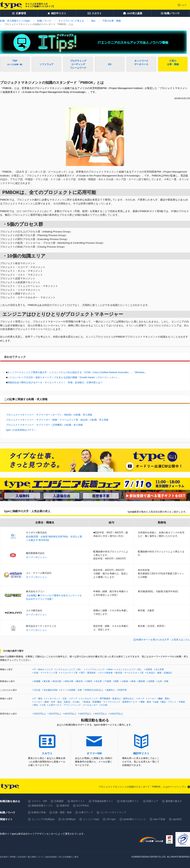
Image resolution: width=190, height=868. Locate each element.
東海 (133, 681)
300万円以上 (40, 714)
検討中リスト (141, 753)
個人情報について (35, 857)
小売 (43, 705)
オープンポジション (36, 557)
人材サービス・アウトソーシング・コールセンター (73, 705)
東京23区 (57, 681)
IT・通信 (38, 699)
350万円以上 (55, 714)
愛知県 (142, 681)
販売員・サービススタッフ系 (130, 673)
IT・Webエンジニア (43, 669)
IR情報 (13, 857)
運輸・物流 (146, 702)
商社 (36, 705)
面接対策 (65, 806)
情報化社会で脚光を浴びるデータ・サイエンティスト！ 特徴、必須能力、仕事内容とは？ (55, 382)
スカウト (47, 753)
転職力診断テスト (130, 801)
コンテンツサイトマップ (113, 812)
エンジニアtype (91, 819)
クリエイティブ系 (69, 673)
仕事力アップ (86, 812)
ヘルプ (184, 5)
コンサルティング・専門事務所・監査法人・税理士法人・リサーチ (112, 699)
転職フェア (152, 801)
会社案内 (4, 857)
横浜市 (80, 681)
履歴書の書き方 (174, 801)
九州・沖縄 (163, 681)
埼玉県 (99, 681)
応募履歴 (59, 801)
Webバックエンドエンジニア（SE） (125, 669)
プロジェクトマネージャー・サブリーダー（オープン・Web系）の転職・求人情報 (49, 415)
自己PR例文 (83, 806)
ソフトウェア (47, 66)
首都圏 (37, 681)
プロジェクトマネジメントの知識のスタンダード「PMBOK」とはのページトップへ (142, 787)
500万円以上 (85, 714)
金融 (156, 702)
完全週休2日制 (50, 690)
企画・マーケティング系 (46, 673)
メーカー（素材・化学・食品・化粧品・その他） (57, 702)
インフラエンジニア (95, 669)
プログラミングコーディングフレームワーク (78, 64)
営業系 (149, 669)
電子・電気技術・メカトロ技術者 (97, 673)
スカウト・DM (39, 801)
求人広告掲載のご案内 (69, 857)
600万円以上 (101, 714)
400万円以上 (70, 714)
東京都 (47, 681)
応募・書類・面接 (62, 812)
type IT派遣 (159, 819)
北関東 (151, 681)
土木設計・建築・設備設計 (159, 673)
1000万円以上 (117, 714)
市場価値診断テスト (103, 801)
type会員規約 (51, 857)
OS (110, 64)
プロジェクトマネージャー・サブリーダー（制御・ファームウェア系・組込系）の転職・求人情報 (57, 420)
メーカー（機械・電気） (159, 699)
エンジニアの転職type (43, 819)
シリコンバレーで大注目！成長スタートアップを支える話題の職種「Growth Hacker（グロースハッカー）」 (64, 377)
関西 (117, 681)
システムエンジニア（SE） (69, 669)
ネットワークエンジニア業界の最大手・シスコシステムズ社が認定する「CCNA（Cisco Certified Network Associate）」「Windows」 (77, 372)
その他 (104, 705)
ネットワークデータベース (141, 63)
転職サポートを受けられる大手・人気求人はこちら (163, 640)
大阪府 (125, 681)
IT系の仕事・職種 (173, 63)
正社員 (37, 690)
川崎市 (89, 681)
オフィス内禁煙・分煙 (71, 690)
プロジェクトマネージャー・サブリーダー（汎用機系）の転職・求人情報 (44, 425)
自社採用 (22, 857)
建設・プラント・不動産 (173, 702)
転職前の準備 (39, 812)
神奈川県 (69, 681)
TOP (15, 62)
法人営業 (160, 669)
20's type (111, 819)
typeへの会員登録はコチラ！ (21, 430)
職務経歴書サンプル (42, 806)
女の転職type (69, 819)
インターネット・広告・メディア (61, 699)
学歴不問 (122, 690)
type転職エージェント (135, 819)
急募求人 (111, 690)
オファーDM (94, 753)
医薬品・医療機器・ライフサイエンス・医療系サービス (111, 702)
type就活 (177, 819)
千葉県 (108, 681)
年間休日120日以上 (94, 690)
